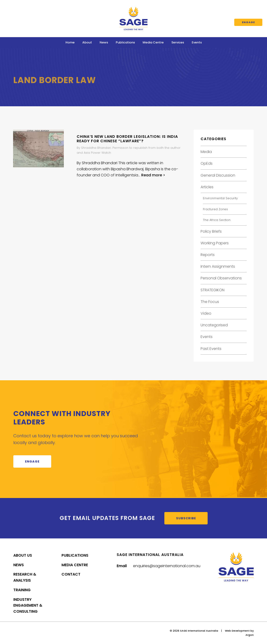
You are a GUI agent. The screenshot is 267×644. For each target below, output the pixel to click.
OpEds (207, 163)
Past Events (211, 349)
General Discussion (218, 175)
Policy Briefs (211, 231)
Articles (207, 187)
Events (197, 42)
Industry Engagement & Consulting (28, 606)
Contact (71, 574)
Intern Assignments (218, 266)
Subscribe (186, 518)
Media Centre (153, 42)
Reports (208, 255)
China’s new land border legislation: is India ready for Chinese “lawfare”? (127, 139)
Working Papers (215, 243)
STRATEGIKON (213, 290)
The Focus (210, 302)
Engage (248, 22)
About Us (23, 555)
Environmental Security (220, 198)
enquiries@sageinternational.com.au (167, 566)
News (104, 42)
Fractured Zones (215, 209)
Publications (125, 42)
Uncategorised (214, 325)
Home (70, 42)
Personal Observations (221, 278)
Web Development (237, 631)
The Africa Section (217, 220)
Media (206, 152)
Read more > (153, 175)
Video (206, 313)
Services (178, 42)
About (87, 42)
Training (22, 590)
